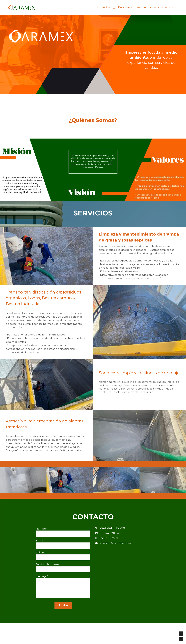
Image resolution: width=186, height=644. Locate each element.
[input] (63, 534)
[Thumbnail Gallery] (31, 170)
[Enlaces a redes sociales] (177, 8)
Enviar (63, 605)
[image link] (21, 7)
